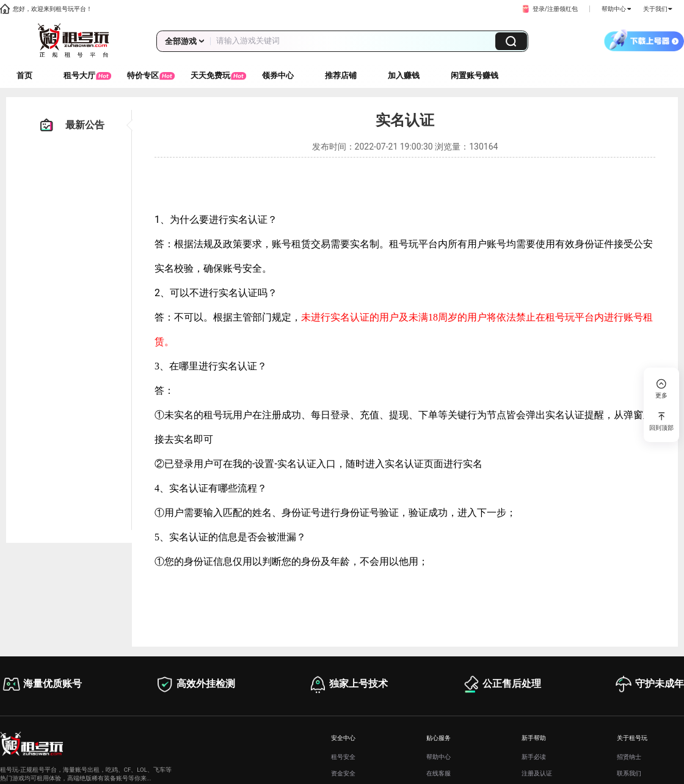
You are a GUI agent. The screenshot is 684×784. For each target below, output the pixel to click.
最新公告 (72, 125)
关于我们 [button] (658, 9)
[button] (549, 9)
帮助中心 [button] (616, 9)
